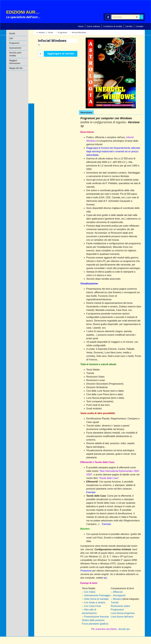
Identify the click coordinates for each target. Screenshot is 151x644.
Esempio (91, 492)
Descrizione (86, 112)
